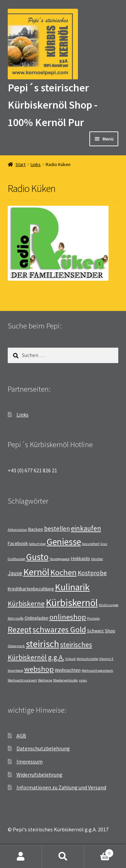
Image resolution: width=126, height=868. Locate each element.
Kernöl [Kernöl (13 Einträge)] (36, 572)
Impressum (30, 761)
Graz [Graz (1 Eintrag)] (104, 544)
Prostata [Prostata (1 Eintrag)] (93, 618)
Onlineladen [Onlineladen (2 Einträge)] (36, 618)
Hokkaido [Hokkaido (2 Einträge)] (80, 558)
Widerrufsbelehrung (39, 775)
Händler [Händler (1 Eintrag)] (97, 559)
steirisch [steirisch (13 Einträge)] (43, 644)
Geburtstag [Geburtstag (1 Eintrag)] (37, 544)
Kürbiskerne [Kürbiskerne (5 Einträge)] (26, 604)
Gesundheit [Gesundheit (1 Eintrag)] (91, 544)
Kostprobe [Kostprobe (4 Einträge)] (92, 573)
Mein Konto (21, 857)
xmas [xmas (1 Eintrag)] (83, 680)
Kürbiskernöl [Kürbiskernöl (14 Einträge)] (72, 603)
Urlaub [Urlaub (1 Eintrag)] (70, 659)
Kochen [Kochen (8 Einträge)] (64, 572)
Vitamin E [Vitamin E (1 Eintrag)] (106, 659)
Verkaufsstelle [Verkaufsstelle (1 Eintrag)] (87, 659)
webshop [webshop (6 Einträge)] (39, 669)
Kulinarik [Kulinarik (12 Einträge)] (72, 587)
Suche (63, 857)
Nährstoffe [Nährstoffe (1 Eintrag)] (16, 618)
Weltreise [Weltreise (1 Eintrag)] (45, 680)
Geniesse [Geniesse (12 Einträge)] (64, 542)
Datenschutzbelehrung (43, 748)
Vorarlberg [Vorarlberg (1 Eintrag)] (15, 670)
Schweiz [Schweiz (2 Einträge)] (95, 631)
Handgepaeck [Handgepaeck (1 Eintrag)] (60, 559)
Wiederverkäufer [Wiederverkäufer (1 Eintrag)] (66, 680)
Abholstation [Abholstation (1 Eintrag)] (17, 530)
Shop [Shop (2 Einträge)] (110, 631)
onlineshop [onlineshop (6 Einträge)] (68, 617)
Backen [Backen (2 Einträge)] (36, 529)
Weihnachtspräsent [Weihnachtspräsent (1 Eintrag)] (22, 680)
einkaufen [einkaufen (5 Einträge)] (86, 528)
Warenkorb (99, 852)
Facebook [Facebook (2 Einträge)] (18, 543)
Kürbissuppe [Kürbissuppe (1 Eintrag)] (109, 605)
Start (20, 164)
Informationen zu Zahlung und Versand (61, 787)
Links (36, 164)
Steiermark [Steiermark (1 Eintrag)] (16, 646)
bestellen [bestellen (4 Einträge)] (57, 528)
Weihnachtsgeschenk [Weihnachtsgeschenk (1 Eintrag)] (97, 670)
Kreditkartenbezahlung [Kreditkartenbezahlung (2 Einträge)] (31, 589)
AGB (21, 736)
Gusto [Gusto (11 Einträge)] (37, 557)
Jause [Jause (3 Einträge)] (15, 573)
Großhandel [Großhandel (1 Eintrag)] (16, 559)
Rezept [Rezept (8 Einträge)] (20, 629)
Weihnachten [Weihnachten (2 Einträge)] (68, 670)
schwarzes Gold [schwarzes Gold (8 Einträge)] (59, 629)
